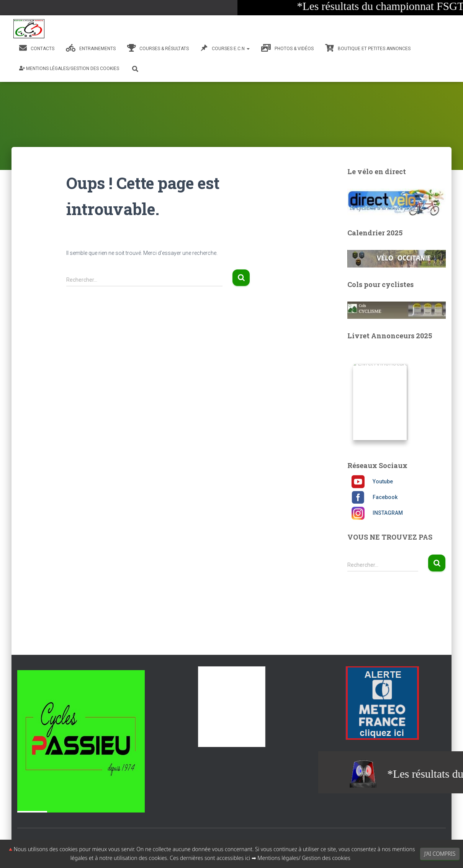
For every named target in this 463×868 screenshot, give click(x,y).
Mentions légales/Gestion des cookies (69, 69)
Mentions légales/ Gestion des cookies (304, 858)
